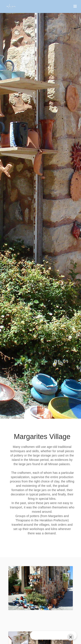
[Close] (71, 637)
